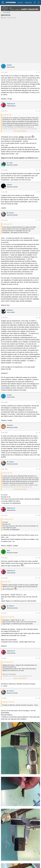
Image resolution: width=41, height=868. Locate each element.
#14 (39, 658)
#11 (39, 558)
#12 (39, 578)
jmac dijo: (5, 582)
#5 (39, 220)
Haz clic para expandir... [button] (21, 131)
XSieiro (9, 185)
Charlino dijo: (6, 473)
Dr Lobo (10, 163)
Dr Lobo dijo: (6, 224)
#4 (39, 192)
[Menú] (3, 2)
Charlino (10, 425)
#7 (39, 402)
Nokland (10, 310)
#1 (39, 72)
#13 (39, 613)
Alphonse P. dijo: (7, 617)
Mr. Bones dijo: (7, 519)
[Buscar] (39, 2)
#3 (39, 170)
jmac (8, 550)
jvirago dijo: (6, 115)
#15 (39, 698)
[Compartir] (37, 72)
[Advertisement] (20, 41)
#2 (39, 111)
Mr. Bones (10, 213)
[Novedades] (35, 2)
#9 (39, 469)
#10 (39, 515)
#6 (39, 317)
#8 (39, 433)
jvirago (4, 18)
